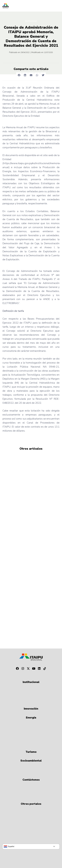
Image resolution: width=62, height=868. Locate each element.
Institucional (31, 21)
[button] (19, 75)
